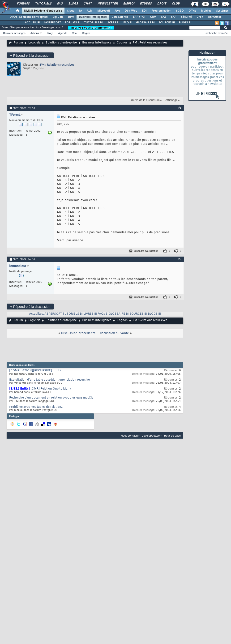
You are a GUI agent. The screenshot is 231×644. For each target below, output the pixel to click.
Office (192, 11)
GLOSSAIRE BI (145, 23)
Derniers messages (14, 33)
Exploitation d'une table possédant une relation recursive (49, 380)
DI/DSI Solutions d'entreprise (43, 11)
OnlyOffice (215, 17)
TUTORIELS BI (93, 23)
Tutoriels (43, 4)
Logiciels (34, 43)
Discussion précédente (78, 333)
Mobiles (206, 11)
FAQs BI (103, 314)
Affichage (171, 100)
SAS (164, 17)
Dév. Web (131, 11)
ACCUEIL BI (32, 23)
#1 (180, 108)
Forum (18, 43)
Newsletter (107, 4)
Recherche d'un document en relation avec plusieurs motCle (51, 398)
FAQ (60, 4)
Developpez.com (152, 436)
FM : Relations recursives (57, 65)
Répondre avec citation (144, 251)
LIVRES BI (113, 23)
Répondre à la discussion (30, 55)
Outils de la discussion (145, 100)
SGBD (180, 11)
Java (117, 11)
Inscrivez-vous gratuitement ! (91, 28)
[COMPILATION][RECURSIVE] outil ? (35, 371)
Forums (23, 4)
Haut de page (172, 436)
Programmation (161, 11)
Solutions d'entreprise (61, 43)
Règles (86, 33)
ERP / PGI (139, 17)
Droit (162, 4)
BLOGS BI (185, 23)
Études (146, 4)
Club (175, 4)
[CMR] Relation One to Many (51, 389)
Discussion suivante (114, 333)
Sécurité (186, 17)
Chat (88, 4)
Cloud (71, 11)
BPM (71, 17)
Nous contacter (130, 436)
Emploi (129, 4)
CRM (153, 17)
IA (81, 11)
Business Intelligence (93, 17)
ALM (90, 11)
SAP (174, 17)
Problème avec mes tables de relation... (36, 407)
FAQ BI (128, 23)
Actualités (36, 314)
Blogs (73, 4)
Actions (35, 33)
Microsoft (104, 11)
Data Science (120, 17)
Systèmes (222, 11)
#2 (180, 259)
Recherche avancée (216, 33)
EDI (144, 11)
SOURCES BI (167, 23)
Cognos (122, 43)
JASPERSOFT (52, 23)
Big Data (58, 17)
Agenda (63, 33)
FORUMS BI (73, 23)
